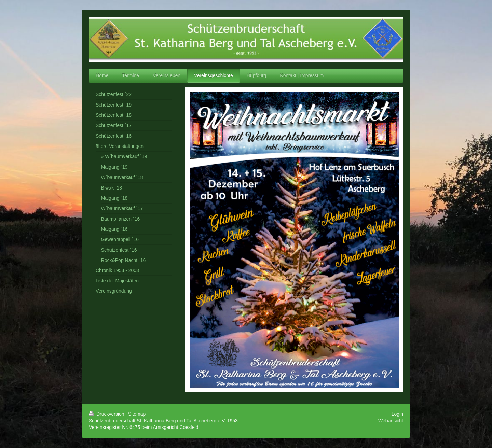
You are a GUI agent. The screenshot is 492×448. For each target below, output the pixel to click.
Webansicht (391, 421)
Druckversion (107, 414)
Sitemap (137, 414)
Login (397, 414)
